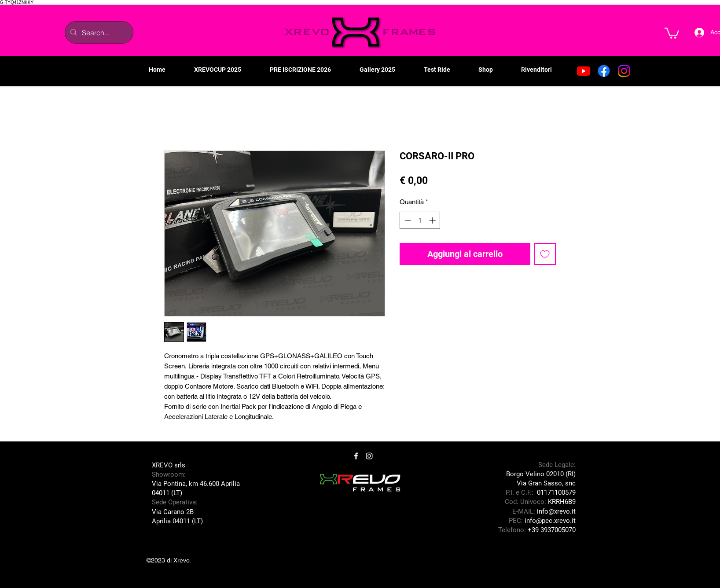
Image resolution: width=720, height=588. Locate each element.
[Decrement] (407, 220)
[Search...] (98, 32)
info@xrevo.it (556, 511)
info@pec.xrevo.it (550, 521)
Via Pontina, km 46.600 (186, 484)
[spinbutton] (420, 220)
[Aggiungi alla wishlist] (545, 254)
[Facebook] (604, 71)
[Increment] (433, 220)
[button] (672, 33)
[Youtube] (584, 71)
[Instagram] (624, 71)
